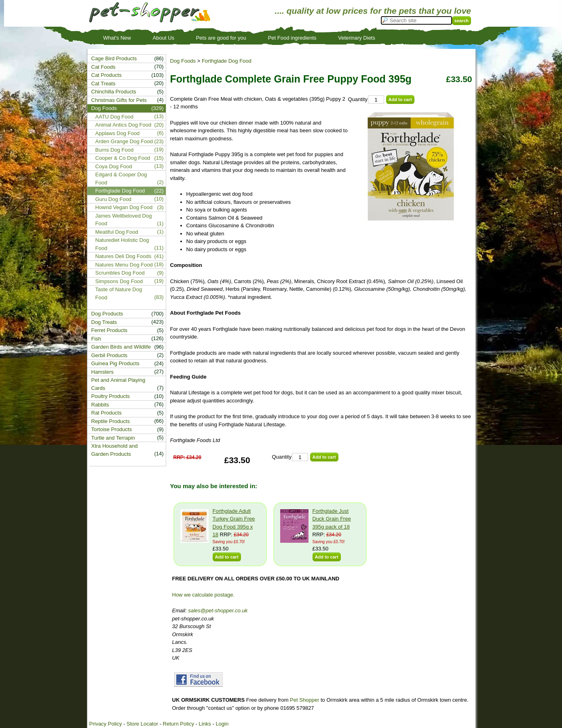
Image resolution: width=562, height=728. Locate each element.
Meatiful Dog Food (117, 232)
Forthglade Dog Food (227, 61)
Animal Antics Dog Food (124, 125)
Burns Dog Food (115, 150)
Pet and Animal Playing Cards (118, 384)
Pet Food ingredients (292, 38)
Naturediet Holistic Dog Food (122, 244)
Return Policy (179, 724)
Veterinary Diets (357, 38)
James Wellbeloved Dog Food (124, 220)
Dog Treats (104, 322)
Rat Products (107, 413)
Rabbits (100, 405)
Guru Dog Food (114, 199)
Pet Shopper (304, 700)
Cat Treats (104, 84)
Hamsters (103, 372)
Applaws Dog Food (118, 133)
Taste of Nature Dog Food (119, 293)
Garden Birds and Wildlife (121, 347)
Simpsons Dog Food (119, 281)
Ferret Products (110, 330)
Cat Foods (104, 67)
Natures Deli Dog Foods (124, 256)
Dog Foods (183, 61)
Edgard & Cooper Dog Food (121, 179)
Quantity (358, 99)
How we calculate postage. (204, 595)
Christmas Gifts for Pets (119, 100)
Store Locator (142, 724)
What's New (117, 38)
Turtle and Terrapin (113, 438)
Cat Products (107, 75)
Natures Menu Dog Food (124, 265)
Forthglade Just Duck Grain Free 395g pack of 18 (332, 519)
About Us (164, 38)
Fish (96, 339)
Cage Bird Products (114, 58)
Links (205, 724)
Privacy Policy (106, 724)
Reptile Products (111, 421)
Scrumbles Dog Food (120, 273)
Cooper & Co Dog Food (123, 158)
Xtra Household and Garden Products (115, 450)
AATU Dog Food (114, 117)
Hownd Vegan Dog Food (124, 207)
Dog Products (107, 314)
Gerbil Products (110, 355)
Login (222, 724)
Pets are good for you (221, 38)
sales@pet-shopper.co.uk (218, 611)
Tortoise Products (112, 429)
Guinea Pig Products (115, 363)
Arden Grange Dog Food (124, 141)
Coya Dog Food (114, 166)
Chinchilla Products (114, 92)
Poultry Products (111, 396)
